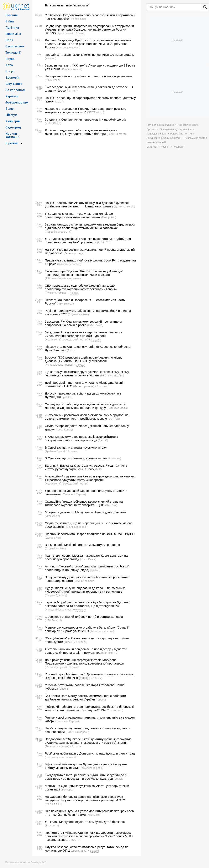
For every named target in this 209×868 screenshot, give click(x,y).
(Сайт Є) (103, 440)
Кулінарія (13, 121)
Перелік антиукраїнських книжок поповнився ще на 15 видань (89, 55)
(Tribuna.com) (115, 710)
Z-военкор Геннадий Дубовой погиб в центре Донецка (84, 617)
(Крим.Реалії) (65, 33)
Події (9, 40)
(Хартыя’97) (94, 815)
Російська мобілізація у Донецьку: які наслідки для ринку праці (90, 753)
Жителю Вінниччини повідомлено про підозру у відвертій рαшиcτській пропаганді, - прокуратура (86, 651)
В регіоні (12, 143)
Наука (10, 59)
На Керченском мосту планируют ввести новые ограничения (89, 76)
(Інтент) (74, 91)
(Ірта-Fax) (67, 397)
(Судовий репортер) (69, 264)
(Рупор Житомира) (56, 293)
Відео (10, 108)
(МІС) (98, 469)
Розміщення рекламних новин (164, 138)
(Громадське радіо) (92, 768)
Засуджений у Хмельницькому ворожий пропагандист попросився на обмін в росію (84, 323)
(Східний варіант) (78, 314)
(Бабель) (64, 689)
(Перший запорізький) (59, 232)
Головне (12, 15)
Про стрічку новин (188, 125)
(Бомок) (119, 779)
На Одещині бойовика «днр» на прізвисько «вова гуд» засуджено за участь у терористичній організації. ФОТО (85, 798)
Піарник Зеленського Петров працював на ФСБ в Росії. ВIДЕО (90, 534)
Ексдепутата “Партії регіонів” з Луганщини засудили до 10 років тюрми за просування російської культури (87, 777)
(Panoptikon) (109, 217)
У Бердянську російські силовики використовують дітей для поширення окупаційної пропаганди (88, 240)
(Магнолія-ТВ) (110, 653)
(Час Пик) (111, 505)
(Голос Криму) (64, 429)
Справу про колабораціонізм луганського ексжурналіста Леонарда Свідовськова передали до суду (85, 406)
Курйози (12, 96)
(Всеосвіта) (52, 825)
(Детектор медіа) (124, 206)
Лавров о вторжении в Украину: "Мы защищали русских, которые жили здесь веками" (86, 110)
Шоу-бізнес (14, 84)
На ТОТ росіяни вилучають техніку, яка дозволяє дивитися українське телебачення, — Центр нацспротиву (87, 205)
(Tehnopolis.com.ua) (102, 631)
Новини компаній (12, 135)
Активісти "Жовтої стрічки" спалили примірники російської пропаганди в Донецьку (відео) (87, 568)
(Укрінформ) (52, 516)
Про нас (151, 129)
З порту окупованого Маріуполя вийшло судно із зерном (85, 512)
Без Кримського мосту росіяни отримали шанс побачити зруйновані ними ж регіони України (85, 698)
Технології (13, 52)
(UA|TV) (76, 840)
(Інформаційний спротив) (60, 757)
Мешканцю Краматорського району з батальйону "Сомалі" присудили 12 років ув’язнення (87, 629)
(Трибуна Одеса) (55, 451)
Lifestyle (11, 115)
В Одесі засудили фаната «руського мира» (76, 447)
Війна (10, 21)
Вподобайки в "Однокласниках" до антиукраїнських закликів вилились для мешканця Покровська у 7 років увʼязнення (88, 741)
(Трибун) (95, 570)
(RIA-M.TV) (104, 242)
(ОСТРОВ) (114, 419)
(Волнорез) (114, 458)
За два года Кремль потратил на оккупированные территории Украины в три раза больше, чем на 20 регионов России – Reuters (89, 29)
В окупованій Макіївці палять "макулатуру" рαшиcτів (82, 545)
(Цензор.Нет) (53, 538)
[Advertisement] (86, 168)
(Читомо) (51, 58)
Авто (9, 65)
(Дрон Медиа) (79, 851)
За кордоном (15, 90)
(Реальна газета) (72, 69)
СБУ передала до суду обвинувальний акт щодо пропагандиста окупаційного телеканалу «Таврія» (81, 287)
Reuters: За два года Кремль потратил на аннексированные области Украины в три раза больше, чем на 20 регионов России (88, 44)
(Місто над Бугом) (56, 667)
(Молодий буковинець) (59, 609)
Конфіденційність (157, 134)
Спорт (10, 71)
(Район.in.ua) (78, 19)
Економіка (13, 34)
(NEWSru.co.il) (96, 112)
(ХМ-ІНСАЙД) (53, 123)
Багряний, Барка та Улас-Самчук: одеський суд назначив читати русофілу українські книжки (86, 467)
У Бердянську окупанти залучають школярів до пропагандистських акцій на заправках (79, 215)
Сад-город (13, 127)
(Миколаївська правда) (59, 365)
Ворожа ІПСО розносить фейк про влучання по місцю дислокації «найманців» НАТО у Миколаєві (84, 359)
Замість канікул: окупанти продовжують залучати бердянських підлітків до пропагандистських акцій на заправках (90, 226)
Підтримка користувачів (160, 125)
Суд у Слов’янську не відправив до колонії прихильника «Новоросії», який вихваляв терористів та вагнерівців (85, 590)
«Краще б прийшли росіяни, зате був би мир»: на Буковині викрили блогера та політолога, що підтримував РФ (87, 604)
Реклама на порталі (196, 138)
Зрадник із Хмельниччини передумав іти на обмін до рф (85, 119)
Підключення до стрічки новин (177, 129)
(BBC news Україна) (57, 278)
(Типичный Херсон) (74, 494)
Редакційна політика (182, 134)
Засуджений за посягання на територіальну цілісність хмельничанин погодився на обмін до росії (84, 334)
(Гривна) (101, 699)
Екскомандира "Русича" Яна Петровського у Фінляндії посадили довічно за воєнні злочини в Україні (84, 273)
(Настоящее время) (68, 47)
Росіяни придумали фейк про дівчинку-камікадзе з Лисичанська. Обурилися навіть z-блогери (81, 132)
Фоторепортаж (17, 102)
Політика (12, 27)
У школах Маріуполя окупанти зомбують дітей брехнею (85, 822)
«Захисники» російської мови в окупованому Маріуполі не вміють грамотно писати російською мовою (87, 417)
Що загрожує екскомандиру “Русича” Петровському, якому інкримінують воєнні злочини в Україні (87, 374)
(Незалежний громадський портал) (67, 339)
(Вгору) (71, 350)
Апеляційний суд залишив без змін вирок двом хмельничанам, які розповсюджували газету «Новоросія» (90, 478)
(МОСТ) (59, 101)
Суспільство (15, 46)
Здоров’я (12, 77)
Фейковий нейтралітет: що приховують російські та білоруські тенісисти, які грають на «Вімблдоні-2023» (89, 708)
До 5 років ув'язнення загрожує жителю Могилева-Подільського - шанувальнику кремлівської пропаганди (85, 662)
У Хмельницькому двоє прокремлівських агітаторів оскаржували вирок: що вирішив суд (82, 438)
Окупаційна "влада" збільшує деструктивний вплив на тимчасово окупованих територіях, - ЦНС (84, 503)
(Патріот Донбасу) (56, 595)
